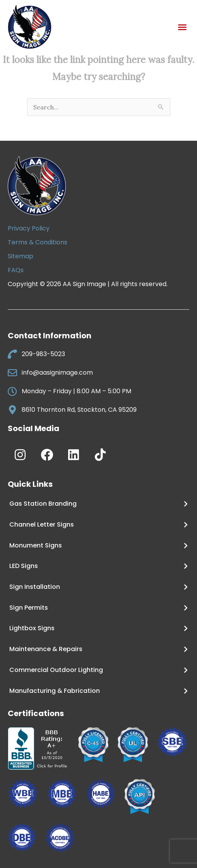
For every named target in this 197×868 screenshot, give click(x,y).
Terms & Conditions (38, 242)
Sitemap (21, 256)
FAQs (16, 270)
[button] (182, 27)
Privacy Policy (29, 228)
